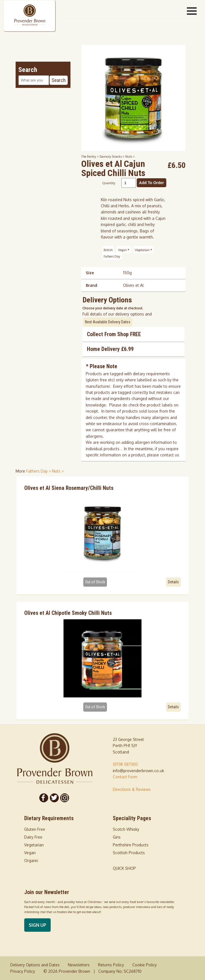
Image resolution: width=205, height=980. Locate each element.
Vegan (124, 250)
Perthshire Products (131, 845)
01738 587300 (125, 764)
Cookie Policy (145, 965)
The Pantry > (91, 156)
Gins (117, 837)
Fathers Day (112, 256)
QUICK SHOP (124, 868)
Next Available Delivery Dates (108, 322)
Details (173, 582)
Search (59, 80)
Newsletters (79, 965)
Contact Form (125, 777)
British (108, 250)
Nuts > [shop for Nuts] (58, 471)
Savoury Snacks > (113, 156)
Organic (31, 860)
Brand (91, 285)
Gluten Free (35, 829)
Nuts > (130, 156)
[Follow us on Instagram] (65, 798)
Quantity (109, 183)
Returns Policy (111, 965)
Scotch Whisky (126, 829)
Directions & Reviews (132, 789)
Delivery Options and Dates (35, 965)
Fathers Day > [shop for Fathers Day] (39, 471)
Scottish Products (129, 853)
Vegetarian (143, 250)
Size (90, 273)
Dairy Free (33, 837)
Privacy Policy (23, 971)
